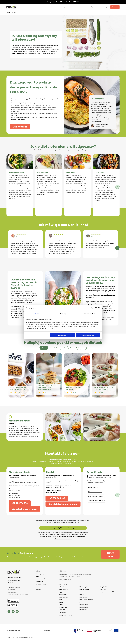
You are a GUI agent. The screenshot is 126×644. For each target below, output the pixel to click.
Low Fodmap (83, 610)
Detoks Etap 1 (84, 605)
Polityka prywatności (14, 631)
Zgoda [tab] (37, 314)
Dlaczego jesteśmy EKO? (96, 496)
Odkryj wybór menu (65, 580)
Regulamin (47, 631)
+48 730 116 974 (20, 503)
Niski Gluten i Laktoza (86, 600)
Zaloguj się (105, 7)
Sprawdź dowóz (41, 579)
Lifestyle (62, 587)
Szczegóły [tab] (63, 314)
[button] (117, 187)
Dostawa (74, 7)
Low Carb (62, 610)
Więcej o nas (92, 488)
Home (8, 12)
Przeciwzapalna (84, 590)
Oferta (50, 7)
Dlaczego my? (65, 7)
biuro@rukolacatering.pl (25, 509)
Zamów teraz (20, 127)
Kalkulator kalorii (41, 582)
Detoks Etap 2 (84, 607)
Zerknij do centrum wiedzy (97, 501)
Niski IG (82, 595)
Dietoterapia (83, 587)
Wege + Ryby (63, 595)
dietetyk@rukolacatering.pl (63, 504)
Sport (61, 600)
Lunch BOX (62, 612)
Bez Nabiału (83, 597)
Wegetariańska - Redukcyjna (109, 592)
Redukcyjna (103, 590)
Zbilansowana (63, 590)
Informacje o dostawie (95, 492)
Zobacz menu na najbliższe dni (63, 539)
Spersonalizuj (63, 335)
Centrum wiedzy (88, 7)
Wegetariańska (64, 597)
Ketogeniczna (63, 607)
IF (80, 602)
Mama (61, 602)
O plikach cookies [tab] (89, 314)
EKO (80, 7)
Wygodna (62, 592)
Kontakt (98, 7)
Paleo (61, 605)
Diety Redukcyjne (105, 587)
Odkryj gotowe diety (65, 615)
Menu (56, 7)
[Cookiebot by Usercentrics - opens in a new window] (93, 308)
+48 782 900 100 (56, 498)
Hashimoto (83, 592)
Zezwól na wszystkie (88, 335)
